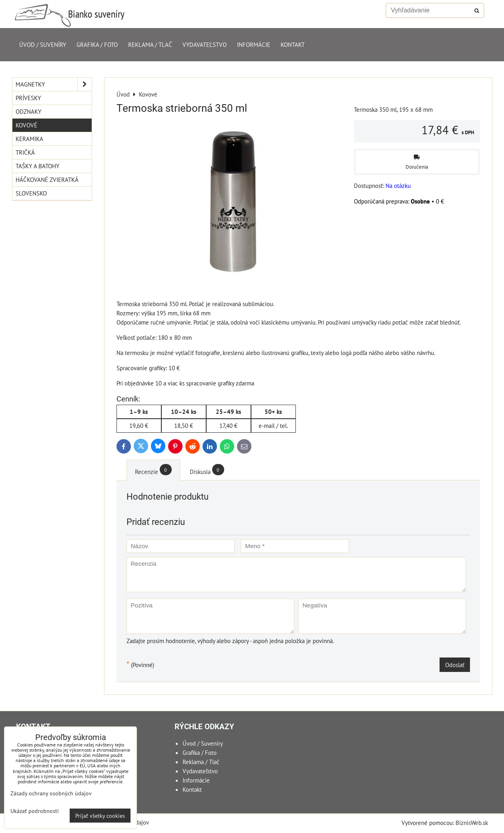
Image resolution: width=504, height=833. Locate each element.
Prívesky (28, 98)
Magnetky (54, 84)
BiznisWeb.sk (472, 823)
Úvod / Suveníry (43, 44)
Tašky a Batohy (37, 166)
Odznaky (28, 111)
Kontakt (293, 44)
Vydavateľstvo (205, 44)
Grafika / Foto (97, 44)
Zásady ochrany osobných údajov (51, 793)
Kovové (26, 125)
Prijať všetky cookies (100, 816)
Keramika (29, 139)
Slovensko (31, 193)
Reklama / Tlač (150, 44)
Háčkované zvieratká (47, 180)
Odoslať (455, 665)
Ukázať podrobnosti (35, 811)
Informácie (254, 44)
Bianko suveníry (96, 14)
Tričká (25, 152)
